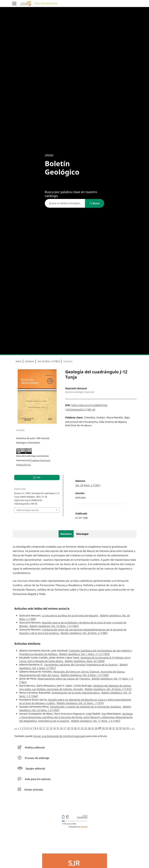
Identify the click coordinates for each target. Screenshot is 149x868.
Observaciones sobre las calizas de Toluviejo (64, 679)
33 (121, 728)
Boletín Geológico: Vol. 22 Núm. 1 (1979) (80, 703)
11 (44, 728)
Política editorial (35, 747)
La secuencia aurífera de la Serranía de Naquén (70, 616)
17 (65, 728)
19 (72, 728)
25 (93, 728)
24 (89, 728)
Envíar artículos (34, 790)
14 (54, 728)
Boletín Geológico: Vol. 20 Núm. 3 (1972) (108, 689)
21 (79, 728)
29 (107, 728)
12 (47, 728)
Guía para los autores (38, 779)
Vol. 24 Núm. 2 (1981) (49, 361)
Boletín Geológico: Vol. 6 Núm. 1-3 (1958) (85, 675)
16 (61, 728)
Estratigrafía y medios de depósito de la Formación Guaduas (86, 707)
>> (133, 728)
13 (51, 728)
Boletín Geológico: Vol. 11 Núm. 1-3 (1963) (96, 721)
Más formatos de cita (28, 510)
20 (75, 728)
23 (86, 728)
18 (68, 728)
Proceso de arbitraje (37, 758)
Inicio (19, 361)
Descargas (82, 534)
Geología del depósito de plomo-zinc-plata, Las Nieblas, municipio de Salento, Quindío (75, 687)
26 (96, 728)
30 (110, 728)
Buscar (95, 203)
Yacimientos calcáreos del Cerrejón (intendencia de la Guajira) (81, 665)
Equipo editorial (35, 769)
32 (117, 728)
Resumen (66, 534)
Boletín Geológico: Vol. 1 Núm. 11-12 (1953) (85, 654)
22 (82, 728)
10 (40, 728)
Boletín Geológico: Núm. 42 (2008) (85, 661)
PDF (38, 477)
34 (124, 728)
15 (58, 728)
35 (128, 728)
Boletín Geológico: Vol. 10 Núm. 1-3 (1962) (54, 626)
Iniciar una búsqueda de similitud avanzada (59, 736)
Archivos (29, 361)
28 (103, 728)
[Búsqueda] (65, 203)
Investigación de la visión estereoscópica (76, 693)
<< (16, 728)
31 (114, 728)
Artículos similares (27, 644)
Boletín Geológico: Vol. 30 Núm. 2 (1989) (84, 633)
